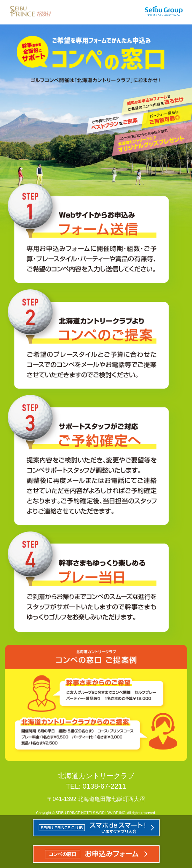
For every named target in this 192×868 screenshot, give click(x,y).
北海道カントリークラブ (96, 776)
